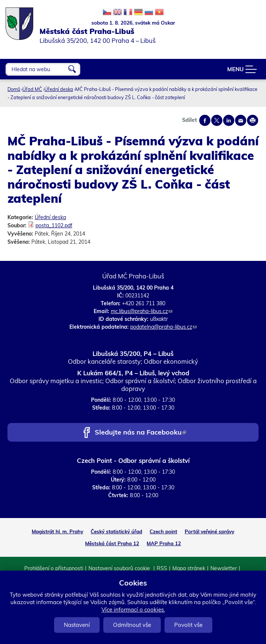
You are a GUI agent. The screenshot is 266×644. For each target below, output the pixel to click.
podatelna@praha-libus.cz (163, 327)
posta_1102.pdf (54, 225)
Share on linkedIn (229, 120)
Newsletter (224, 568)
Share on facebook (205, 120)
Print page (253, 120)
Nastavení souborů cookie (120, 568)
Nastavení (77, 625)
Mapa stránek (189, 568)
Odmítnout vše (132, 625)
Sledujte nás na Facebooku (140, 433)
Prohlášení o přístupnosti (54, 568)
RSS (162, 568)
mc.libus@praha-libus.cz (142, 311)
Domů (14, 89)
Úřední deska (59, 89)
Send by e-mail (241, 120)
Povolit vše (188, 625)
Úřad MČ (32, 89)
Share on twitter (217, 120)
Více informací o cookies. (133, 610)
